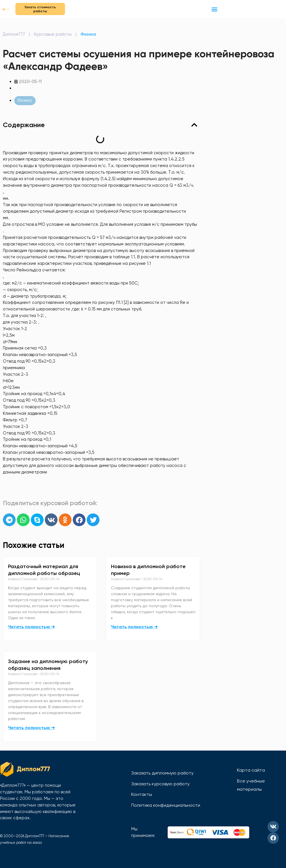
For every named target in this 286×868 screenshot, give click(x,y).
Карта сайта (251, 770)
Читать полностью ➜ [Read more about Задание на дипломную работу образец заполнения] (31, 728)
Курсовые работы (53, 34)
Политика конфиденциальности (166, 805)
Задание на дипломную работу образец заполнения (48, 665)
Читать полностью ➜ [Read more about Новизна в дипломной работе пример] (134, 627)
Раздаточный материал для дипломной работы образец (44, 570)
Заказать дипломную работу (162, 773)
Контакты (142, 794)
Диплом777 (14, 34)
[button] (215, 9)
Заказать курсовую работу (160, 784)
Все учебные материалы (251, 785)
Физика (88, 34)
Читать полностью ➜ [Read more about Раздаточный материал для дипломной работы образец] (31, 627)
